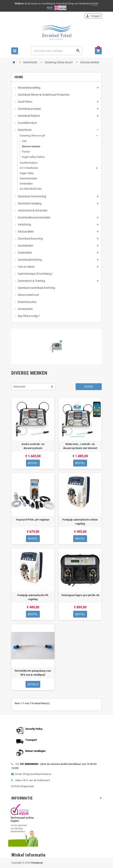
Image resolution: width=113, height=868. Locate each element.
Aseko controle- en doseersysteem (33, 446)
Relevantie (19, 387)
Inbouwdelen (26, 232)
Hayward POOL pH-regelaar (33, 520)
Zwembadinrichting (30, 260)
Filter (89, 387)
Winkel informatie (28, 855)
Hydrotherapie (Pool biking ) (35, 274)
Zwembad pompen (29, 109)
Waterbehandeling (29, 88)
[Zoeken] (57, 51)
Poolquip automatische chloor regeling (80, 522)
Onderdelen (26, 184)
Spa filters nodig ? (29, 316)
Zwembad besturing (30, 239)
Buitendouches (27, 302)
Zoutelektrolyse (27, 123)
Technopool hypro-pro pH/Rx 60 (80, 595)
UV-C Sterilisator (29, 168)
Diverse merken (31, 146)
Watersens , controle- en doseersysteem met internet (80, 446)
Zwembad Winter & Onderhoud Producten (44, 95)
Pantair (26, 152)
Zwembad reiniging (30, 203)
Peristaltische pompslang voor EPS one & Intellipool (33, 673)
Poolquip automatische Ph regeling (33, 597)
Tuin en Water (26, 267)
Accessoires (25, 309)
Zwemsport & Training (31, 281)
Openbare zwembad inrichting (36, 288)
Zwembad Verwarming (32, 196)
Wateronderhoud (28, 295)
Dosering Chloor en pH (32, 136)
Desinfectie (25, 130)
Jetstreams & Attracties (32, 210)
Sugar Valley (27, 173)
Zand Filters (25, 102)
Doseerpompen (28, 178)
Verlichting (24, 224)
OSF (24, 141)
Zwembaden (25, 246)
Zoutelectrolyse (29, 163)
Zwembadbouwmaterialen (34, 217)
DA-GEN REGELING (31, 189)
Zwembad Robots (29, 116)
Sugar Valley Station (33, 157)
